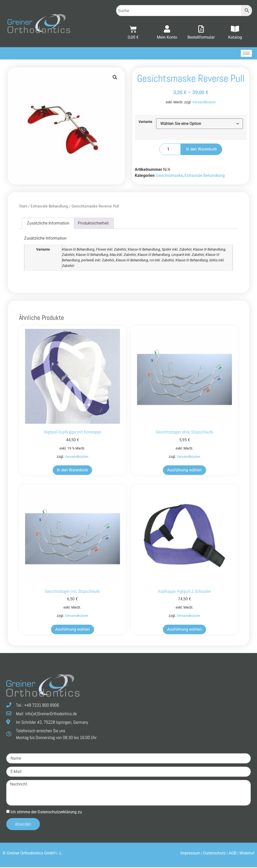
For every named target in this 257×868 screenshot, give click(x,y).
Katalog (235, 38)
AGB (233, 854)
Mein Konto (167, 38)
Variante (145, 122)
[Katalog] (235, 29)
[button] (115, 78)
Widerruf (247, 854)
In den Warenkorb (201, 150)
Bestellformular (201, 38)
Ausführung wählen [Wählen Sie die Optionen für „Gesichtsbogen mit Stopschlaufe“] (73, 630)
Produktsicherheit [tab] (93, 224)
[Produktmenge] (170, 150)
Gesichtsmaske (169, 176)
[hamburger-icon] (246, 54)
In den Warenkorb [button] (72, 471)
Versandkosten (204, 103)
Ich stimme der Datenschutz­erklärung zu (46, 812)
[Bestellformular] (201, 29)
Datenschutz (214, 854)
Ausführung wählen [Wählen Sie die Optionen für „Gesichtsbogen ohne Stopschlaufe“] (184, 471)
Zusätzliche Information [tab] (48, 224)
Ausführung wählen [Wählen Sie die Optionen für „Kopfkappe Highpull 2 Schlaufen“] (184, 630)
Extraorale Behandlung (205, 176)
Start (23, 207)
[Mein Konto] (167, 29)
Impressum (190, 854)
